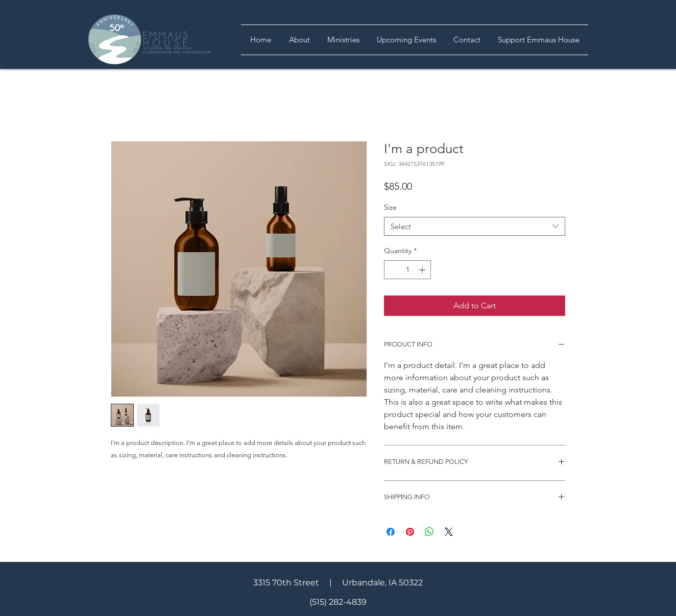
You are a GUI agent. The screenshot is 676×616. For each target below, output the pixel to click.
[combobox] (475, 227)
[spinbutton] (407, 270)
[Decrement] (392, 270)
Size (390, 207)
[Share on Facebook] (391, 532)
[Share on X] (449, 532)
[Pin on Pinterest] (410, 532)
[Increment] (423, 270)
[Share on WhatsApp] (429, 532)
